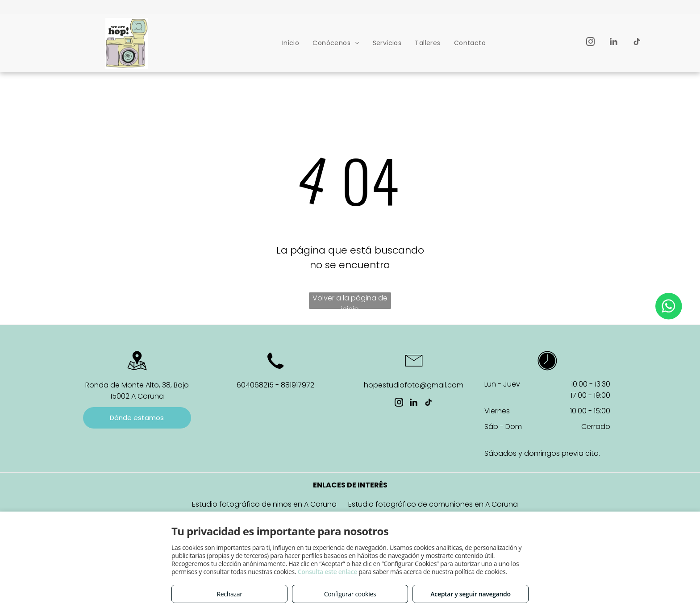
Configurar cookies (350, 594)
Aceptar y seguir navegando (470, 594)
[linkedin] (614, 43)
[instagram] (590, 43)
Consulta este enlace (327, 572)
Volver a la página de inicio (350, 301)
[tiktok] (637, 43)
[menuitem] (291, 43)
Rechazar (229, 594)
